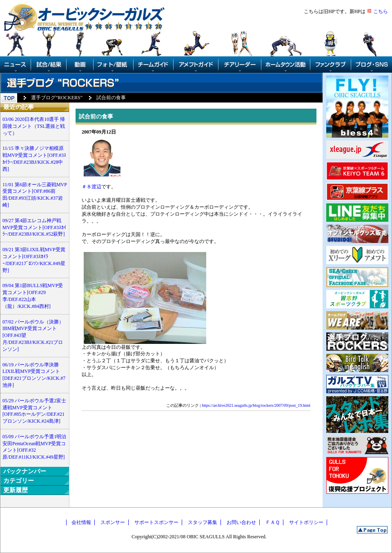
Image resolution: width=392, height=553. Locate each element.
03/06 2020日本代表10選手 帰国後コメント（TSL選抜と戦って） (34, 126)
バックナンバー (25, 471)
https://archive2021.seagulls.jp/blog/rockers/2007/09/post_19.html (256, 405)
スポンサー (113, 522)
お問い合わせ (241, 522)
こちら (381, 11)
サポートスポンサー (156, 522)
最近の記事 (19, 107)
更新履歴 (16, 490)
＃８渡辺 (91, 187)
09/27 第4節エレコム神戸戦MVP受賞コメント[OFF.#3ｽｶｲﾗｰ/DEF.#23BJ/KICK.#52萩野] (34, 227)
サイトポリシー (306, 522)
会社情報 (81, 522)
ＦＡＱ (273, 522)
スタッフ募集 (203, 522)
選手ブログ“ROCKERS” (57, 98)
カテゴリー (19, 481)
